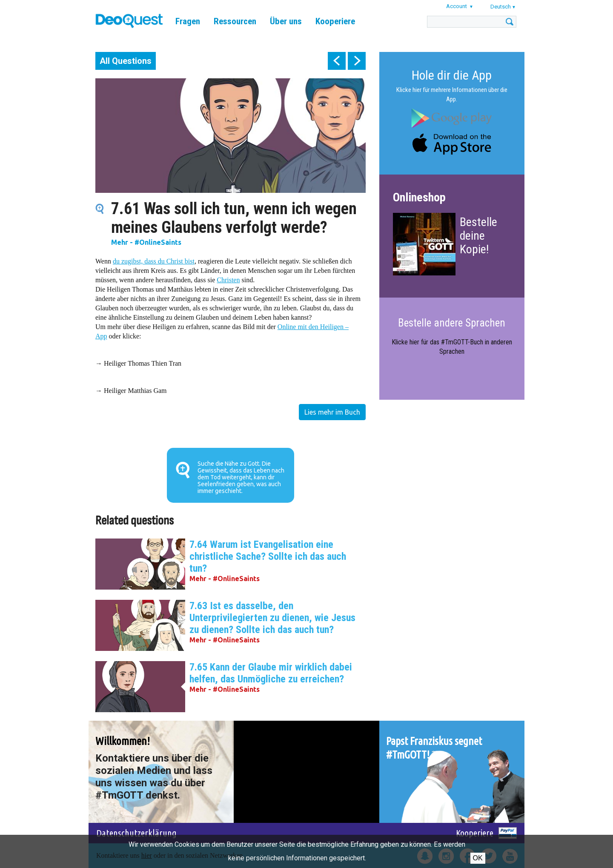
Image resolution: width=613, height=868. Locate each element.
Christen (228, 280)
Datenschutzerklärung (136, 833)
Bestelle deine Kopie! (478, 236)
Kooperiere (335, 21)
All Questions (126, 61)
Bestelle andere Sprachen (452, 323)
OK (478, 858)
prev (337, 61)
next (357, 61)
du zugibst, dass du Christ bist (154, 261)
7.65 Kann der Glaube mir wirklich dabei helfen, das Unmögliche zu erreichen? (271, 673)
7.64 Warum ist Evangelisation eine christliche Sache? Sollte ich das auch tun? (268, 556)
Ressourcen (235, 21)
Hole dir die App (452, 75)
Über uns (286, 21)
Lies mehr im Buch (332, 412)
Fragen (188, 21)
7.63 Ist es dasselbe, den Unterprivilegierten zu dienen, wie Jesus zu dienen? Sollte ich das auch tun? (272, 618)
